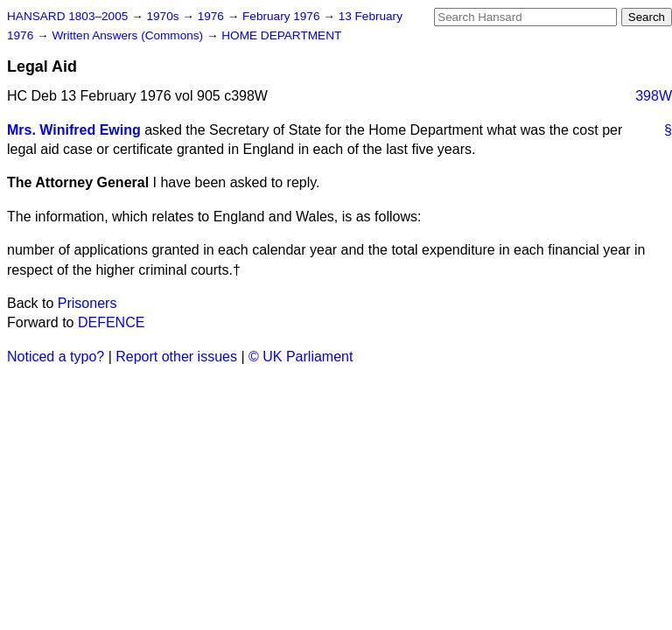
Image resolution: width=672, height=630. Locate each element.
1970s (164, 16)
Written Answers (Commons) (129, 35)
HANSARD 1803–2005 (67, 16)
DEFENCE (111, 322)
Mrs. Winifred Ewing (74, 130)
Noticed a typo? (56, 357)
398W (654, 96)
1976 (213, 16)
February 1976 (283, 16)
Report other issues (176, 357)
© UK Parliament (301, 357)
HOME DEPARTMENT (281, 35)
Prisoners (87, 303)
